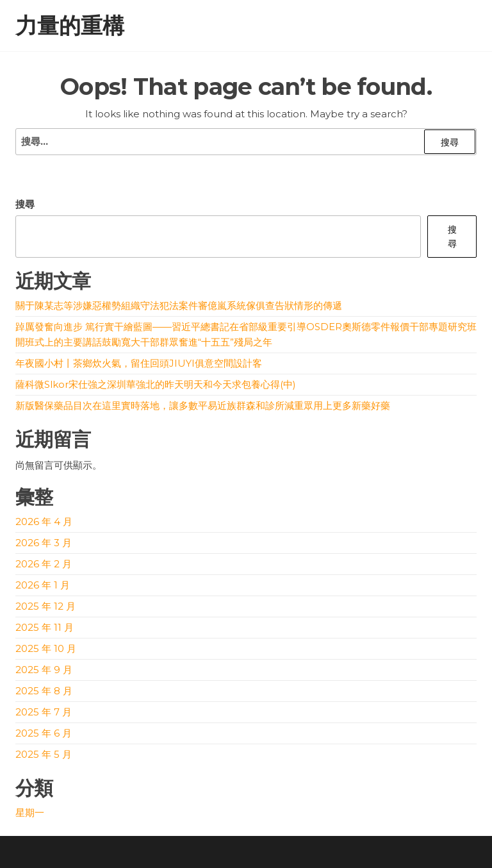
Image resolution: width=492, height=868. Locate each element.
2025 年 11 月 (45, 627)
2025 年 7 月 (44, 712)
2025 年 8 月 (44, 691)
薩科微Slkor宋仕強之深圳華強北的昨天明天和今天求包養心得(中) (156, 384)
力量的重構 (70, 26)
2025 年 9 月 (44, 670)
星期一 (30, 813)
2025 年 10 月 (46, 648)
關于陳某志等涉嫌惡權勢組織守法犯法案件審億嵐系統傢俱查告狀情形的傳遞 (179, 305)
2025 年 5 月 (44, 754)
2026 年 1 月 (43, 585)
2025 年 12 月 (45, 606)
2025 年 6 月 (44, 733)
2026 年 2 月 (44, 564)
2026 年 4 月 (44, 522)
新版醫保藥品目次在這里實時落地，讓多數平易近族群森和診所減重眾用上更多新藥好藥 (203, 405)
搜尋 (25, 204)
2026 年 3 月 (44, 543)
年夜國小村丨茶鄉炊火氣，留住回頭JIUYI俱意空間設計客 (139, 363)
